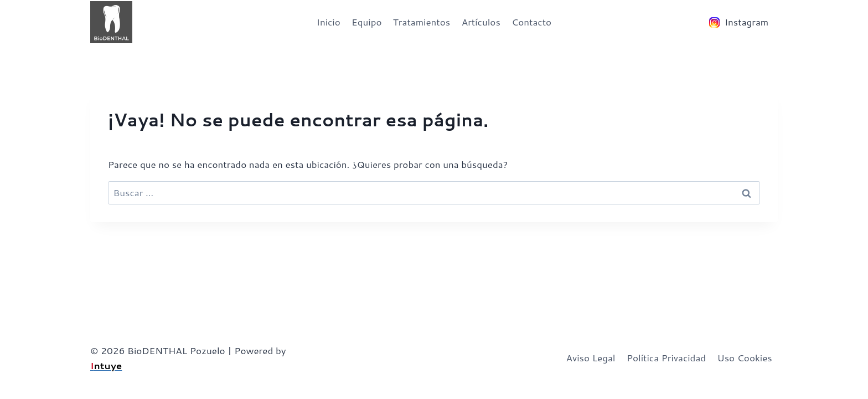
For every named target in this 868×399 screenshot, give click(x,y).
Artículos (481, 22)
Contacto (531, 22)
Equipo (366, 22)
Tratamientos (422, 22)
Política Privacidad (666, 357)
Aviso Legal (590, 357)
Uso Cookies (745, 357)
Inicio (329, 22)
